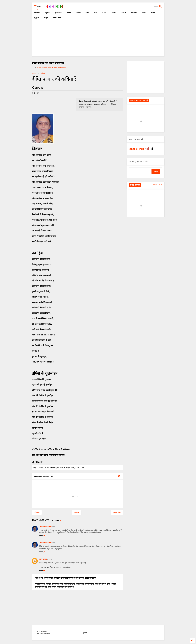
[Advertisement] (98, 39)
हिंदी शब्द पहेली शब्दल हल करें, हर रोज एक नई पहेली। (51, 67)
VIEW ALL (157, 185)
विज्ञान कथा (57, 18)
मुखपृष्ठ (85, 633)
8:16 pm (50, 559)
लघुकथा (47, 13)
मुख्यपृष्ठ (76, 512)
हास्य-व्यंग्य (58, 13)
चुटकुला (37, 18)
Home (34, 73)
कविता (69, 13)
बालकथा (37, 13)
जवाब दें (42, 536)
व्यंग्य (95, 13)
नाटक (104, 13)
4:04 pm (55, 543)
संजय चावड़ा (43, 559)
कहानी (153, 13)
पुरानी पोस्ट (117, 512)
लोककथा (134, 13)
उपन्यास (123, 13)
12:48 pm (55, 527)
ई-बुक (46, 18)
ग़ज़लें (87, 13)
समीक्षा (144, 13)
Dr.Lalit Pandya (45, 527)
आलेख (78, 13)
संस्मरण (113, 13)
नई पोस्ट (37, 512)
